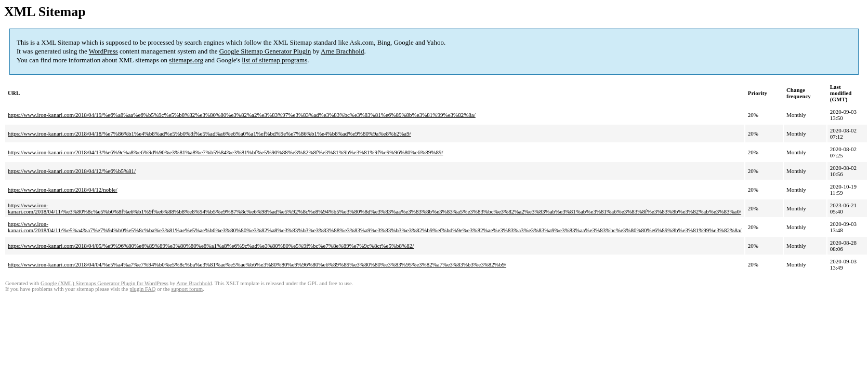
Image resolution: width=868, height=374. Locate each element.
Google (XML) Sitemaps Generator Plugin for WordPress (104, 283)
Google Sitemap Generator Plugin (265, 51)
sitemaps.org (186, 60)
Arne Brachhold (342, 51)
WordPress (103, 51)
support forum (187, 289)
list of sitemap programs (274, 60)
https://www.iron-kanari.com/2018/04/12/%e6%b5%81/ (72, 171)
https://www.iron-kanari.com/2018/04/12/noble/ (63, 190)
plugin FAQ (142, 289)
